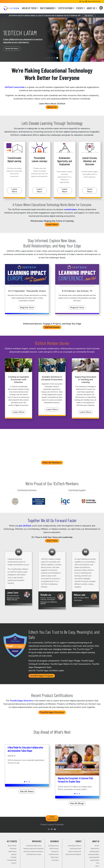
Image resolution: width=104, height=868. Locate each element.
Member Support (55, 857)
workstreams (70, 209)
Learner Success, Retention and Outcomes (33, 851)
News (98, 863)
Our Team (97, 846)
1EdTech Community (54, 848)
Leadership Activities (94, 851)
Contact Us (14, 863)
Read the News (12, 49)
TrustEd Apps (13, 857)
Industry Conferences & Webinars (73, 854)
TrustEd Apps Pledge (12, 860)
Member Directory (95, 848)
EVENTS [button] (80, 8)
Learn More (14, 190)
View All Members (52, 463)
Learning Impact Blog (94, 857)
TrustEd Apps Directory (21, 701)
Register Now (27, 307)
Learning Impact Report (94, 854)
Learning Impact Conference (74, 846)
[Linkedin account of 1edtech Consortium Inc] (49, 829)
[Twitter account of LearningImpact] (52, 829)
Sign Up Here (89, 15)
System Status (55, 860)
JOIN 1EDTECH (52, 818)
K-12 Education (13, 848)
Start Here (52, 541)
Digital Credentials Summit (75, 851)
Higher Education (13, 851)
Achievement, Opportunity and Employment (34, 848)
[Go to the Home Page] (11, 8)
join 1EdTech (25, 526)
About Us (52, 107)
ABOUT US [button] (91, 8)
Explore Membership (94, 1)
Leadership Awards (95, 860)
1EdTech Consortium (15, 87)
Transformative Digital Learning (34, 846)
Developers (14, 854)
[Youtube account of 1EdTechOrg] (55, 829)
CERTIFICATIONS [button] (65, 8)
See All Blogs (77, 803)
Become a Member (12, 846)
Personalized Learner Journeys (34, 854)
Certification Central (54, 854)
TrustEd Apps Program (42, 676)
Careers (97, 866)
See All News (27, 791)
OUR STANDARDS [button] (47, 8)
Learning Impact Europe (75, 848)
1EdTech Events (52, 327)
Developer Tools (55, 851)
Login (83, 1)
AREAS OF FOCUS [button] (29, 8)
